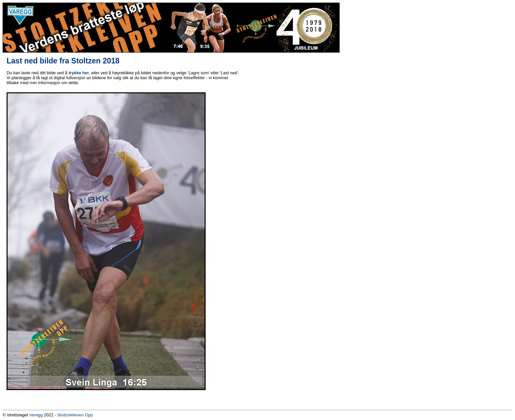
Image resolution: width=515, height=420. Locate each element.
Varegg (36, 415)
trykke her (79, 73)
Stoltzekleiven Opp (75, 415)
